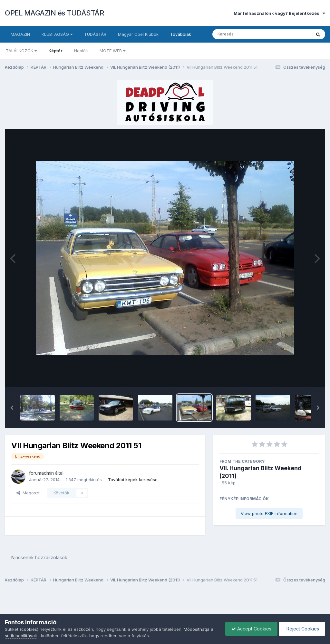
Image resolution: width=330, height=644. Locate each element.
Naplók (81, 51)
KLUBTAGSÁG (57, 34)
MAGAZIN (20, 34)
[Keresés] (244, 34)
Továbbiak (181, 34)
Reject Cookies (301, 629)
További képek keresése (133, 480)
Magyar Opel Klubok (138, 34)
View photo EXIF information (269, 513)
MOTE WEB (112, 51)
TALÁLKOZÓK (21, 51)
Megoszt (28, 493)
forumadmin (41, 473)
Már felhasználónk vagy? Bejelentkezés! (279, 13)
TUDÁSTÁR (95, 34)
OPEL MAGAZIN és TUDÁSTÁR (54, 13)
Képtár (55, 51)
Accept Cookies (250, 629)
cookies (29, 629)
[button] (12, 408)
